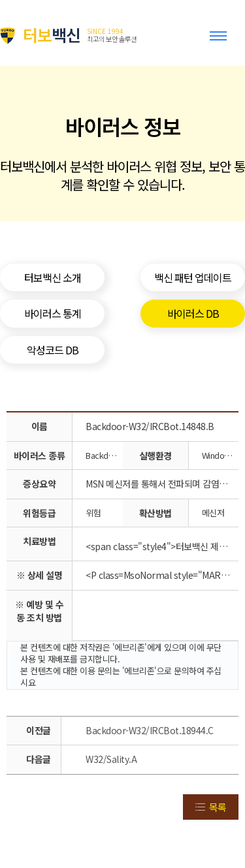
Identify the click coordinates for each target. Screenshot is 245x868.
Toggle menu (221, 41)
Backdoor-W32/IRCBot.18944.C (150, 730)
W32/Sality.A (111, 759)
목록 (218, 807)
